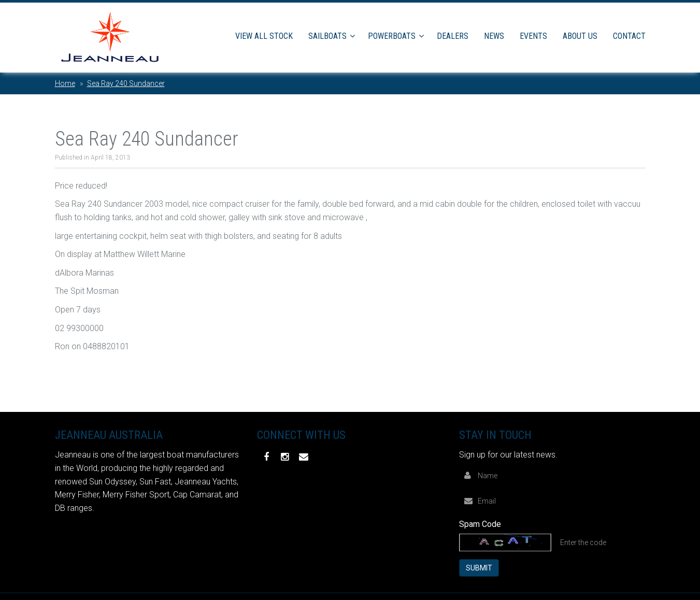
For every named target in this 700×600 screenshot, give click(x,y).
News (494, 36)
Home (65, 83)
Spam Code (480, 524)
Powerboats (392, 36)
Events (533, 36)
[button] (354, 36)
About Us (580, 36)
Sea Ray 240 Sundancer (126, 83)
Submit (479, 567)
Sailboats (327, 36)
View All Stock (264, 36)
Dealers (453, 36)
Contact (629, 36)
